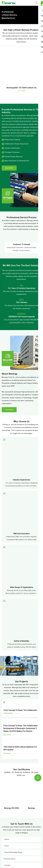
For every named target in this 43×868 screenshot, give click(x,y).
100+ (21, 300)
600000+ (22, 314)
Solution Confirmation (12, 148)
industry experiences (21, 480)
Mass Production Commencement (17, 161)
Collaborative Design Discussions (17, 144)
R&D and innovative (22, 534)
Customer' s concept (22, 244)
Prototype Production (12, 152)
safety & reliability (21, 641)
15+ (22, 285)
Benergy (31, 808)
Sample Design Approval (13, 156)
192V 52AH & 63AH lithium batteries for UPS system (20, 748)
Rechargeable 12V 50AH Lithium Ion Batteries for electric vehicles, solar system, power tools (21, 88)
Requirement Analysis (12, 140)
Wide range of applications (22, 587)
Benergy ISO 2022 (12, 808)
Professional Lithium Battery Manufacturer (9, 15)
